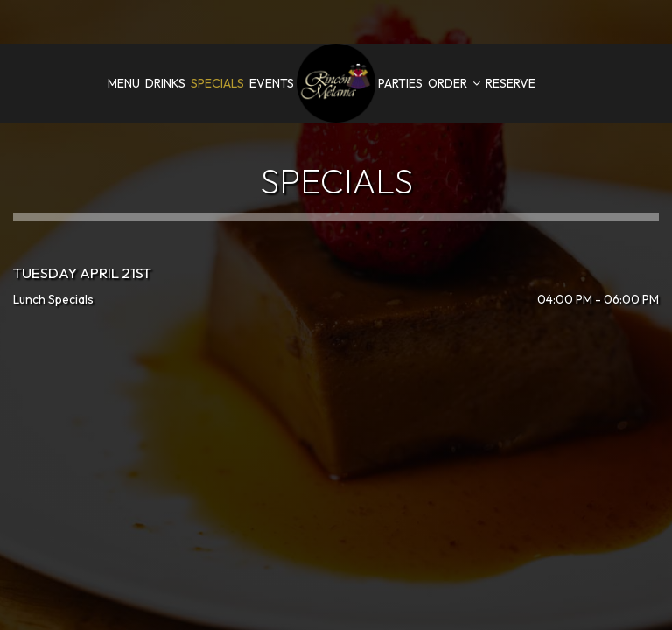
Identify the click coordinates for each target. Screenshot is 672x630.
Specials (217, 83)
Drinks (165, 83)
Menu (124, 83)
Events (272, 83)
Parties (400, 83)
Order (454, 83)
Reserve (511, 83)
